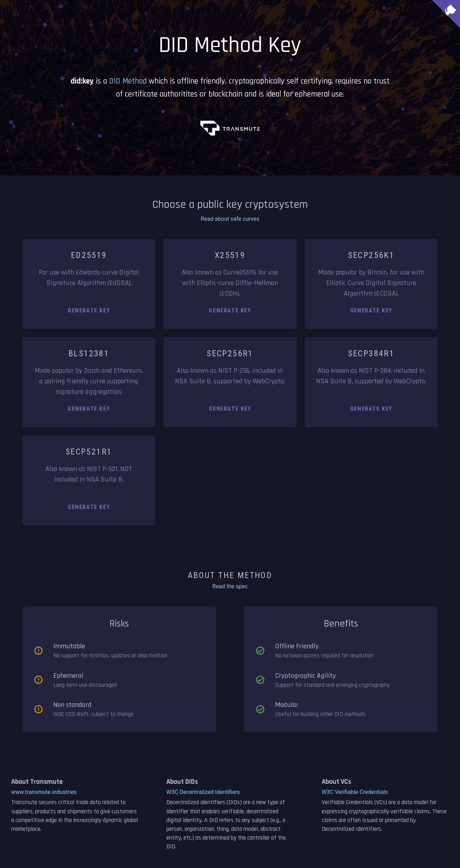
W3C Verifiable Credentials (355, 792)
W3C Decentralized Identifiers (203, 792)
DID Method (128, 81)
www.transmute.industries (44, 792)
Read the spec (230, 586)
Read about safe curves (230, 219)
